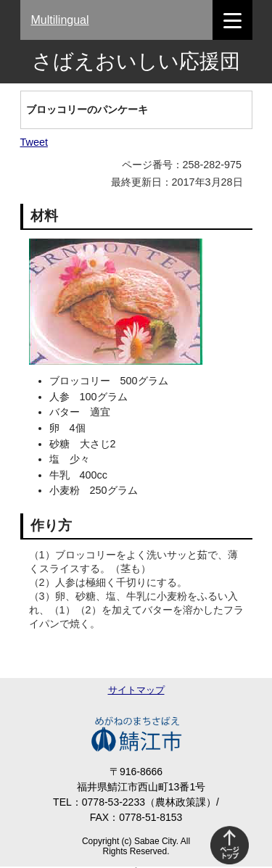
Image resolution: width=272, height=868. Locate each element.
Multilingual (60, 20)
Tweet (34, 142)
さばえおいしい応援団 (136, 61)
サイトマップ (136, 690)
